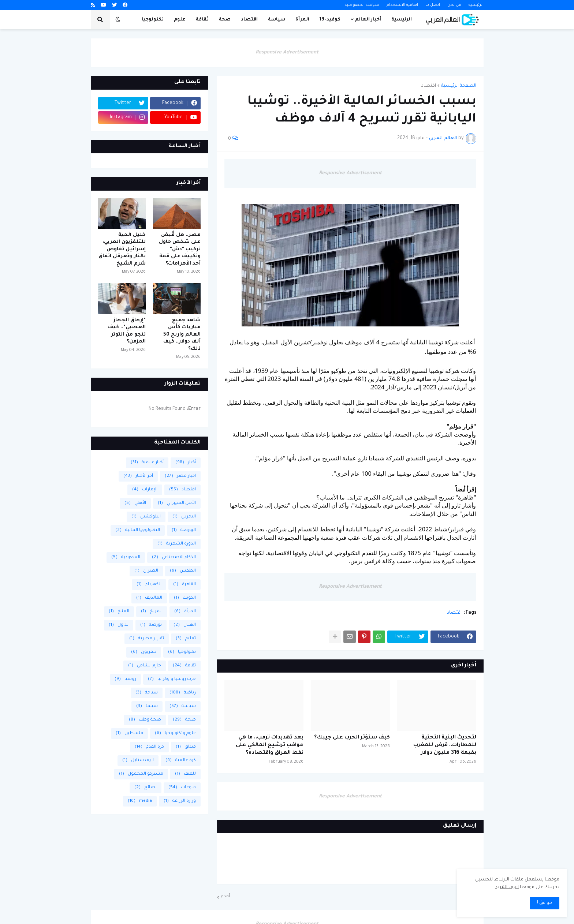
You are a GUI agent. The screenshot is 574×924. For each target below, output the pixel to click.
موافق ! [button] (545, 903)
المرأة (185, 612)
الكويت (185, 598)
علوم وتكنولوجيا (175, 734)
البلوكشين (146, 517)
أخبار (186, 463)
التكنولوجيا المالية (138, 530)
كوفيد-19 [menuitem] (330, 20)
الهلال (185, 625)
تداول (119, 625)
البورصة (184, 530)
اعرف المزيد (507, 887)
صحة (184, 720)
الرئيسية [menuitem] (402, 20)
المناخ (119, 612)
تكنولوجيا (182, 652)
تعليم (186, 639)
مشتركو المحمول (141, 774)
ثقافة (184, 666)
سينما (147, 706)
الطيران (146, 571)
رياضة (183, 693)
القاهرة (184, 585)
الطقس (183, 571)
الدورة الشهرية (177, 544)
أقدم (225, 897)
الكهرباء (149, 585)
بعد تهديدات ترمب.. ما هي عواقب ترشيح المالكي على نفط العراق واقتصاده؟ (270, 745)
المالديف (149, 598)
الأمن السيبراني (177, 503)
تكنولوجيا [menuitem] (153, 20)
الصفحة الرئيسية (459, 86)
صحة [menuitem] (225, 20)
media (140, 801)
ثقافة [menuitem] (202, 20)
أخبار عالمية (147, 463)
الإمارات (145, 490)
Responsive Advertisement (287, 53)
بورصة (151, 625)
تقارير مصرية (147, 639)
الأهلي (135, 503)
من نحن (454, 5)
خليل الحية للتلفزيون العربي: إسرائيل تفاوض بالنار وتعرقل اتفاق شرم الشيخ (122, 249)
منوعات (182, 788)
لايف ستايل (138, 761)
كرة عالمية (181, 761)
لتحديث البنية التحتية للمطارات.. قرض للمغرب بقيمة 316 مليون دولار (445, 745)
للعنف (185, 774)
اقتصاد (429, 86)
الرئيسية (476, 5)
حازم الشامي (145, 666)
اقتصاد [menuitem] (249, 20)
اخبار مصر (180, 476)
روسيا (125, 679)
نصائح (146, 788)
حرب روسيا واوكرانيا (172, 679)
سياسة (183, 706)
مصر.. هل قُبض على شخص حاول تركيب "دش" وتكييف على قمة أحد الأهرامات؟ (180, 249)
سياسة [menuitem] (277, 20)
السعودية (126, 558)
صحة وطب (145, 720)
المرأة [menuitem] (302, 20)
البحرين (184, 517)
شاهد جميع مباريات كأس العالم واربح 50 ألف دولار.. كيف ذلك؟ (182, 335)
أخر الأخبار (138, 476)
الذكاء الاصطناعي (174, 558)
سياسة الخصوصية (362, 5)
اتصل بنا (433, 5)
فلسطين (129, 734)
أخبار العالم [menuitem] (368, 20)
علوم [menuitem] (180, 20)
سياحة (147, 693)
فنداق (186, 747)
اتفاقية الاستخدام (402, 5)
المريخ (152, 612)
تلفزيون (144, 652)
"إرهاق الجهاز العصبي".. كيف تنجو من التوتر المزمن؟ (127, 331)
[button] (118, 20)
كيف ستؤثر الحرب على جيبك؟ (352, 738)
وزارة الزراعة (180, 801)
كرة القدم (149, 747)
